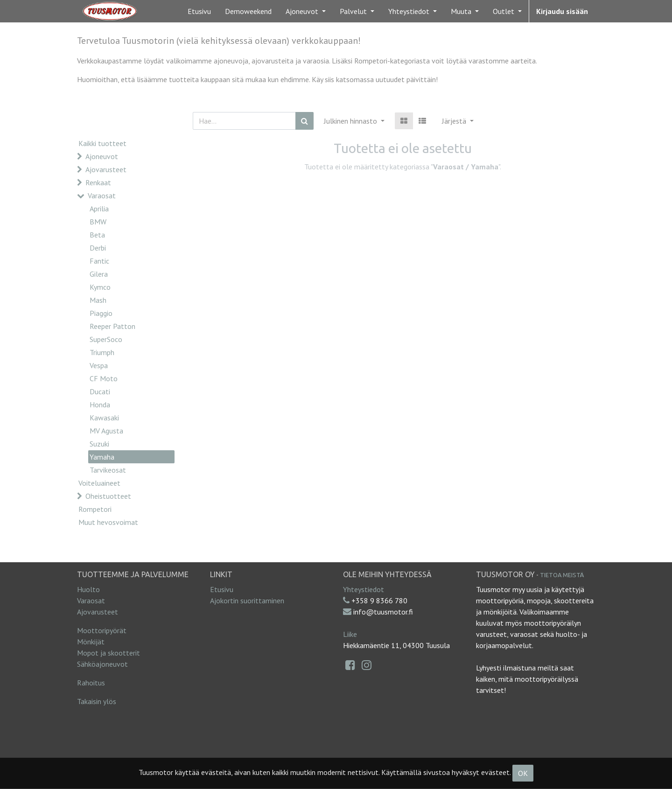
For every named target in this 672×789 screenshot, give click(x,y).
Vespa (99, 365)
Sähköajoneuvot (102, 664)
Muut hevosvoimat (108, 522)
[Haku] (304, 121)
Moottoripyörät (102, 630)
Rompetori (95, 509)
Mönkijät (91, 642)
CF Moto (104, 378)
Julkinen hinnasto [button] (351, 121)
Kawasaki (104, 418)
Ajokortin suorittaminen (247, 600)
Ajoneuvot (102, 156)
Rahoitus (91, 683)
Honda (100, 405)
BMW (98, 222)
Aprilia (99, 209)
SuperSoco (106, 339)
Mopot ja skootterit (108, 653)
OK (523, 773)
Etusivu (222, 589)
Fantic (99, 261)
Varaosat (102, 196)
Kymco (100, 287)
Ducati (100, 391)
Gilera (99, 274)
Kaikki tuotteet (102, 143)
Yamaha (102, 457)
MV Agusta (106, 431)
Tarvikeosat (108, 470)
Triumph (102, 352)
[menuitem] (199, 11)
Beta (97, 235)
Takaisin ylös (97, 701)
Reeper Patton (112, 326)
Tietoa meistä (562, 575)
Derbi (98, 248)
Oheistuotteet (108, 496)
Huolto (88, 589)
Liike (350, 634)
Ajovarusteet (106, 169)
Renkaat (98, 182)
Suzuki (99, 444)
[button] (458, 121)
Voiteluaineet (99, 483)
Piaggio (101, 313)
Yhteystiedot (364, 589)
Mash (98, 300)
